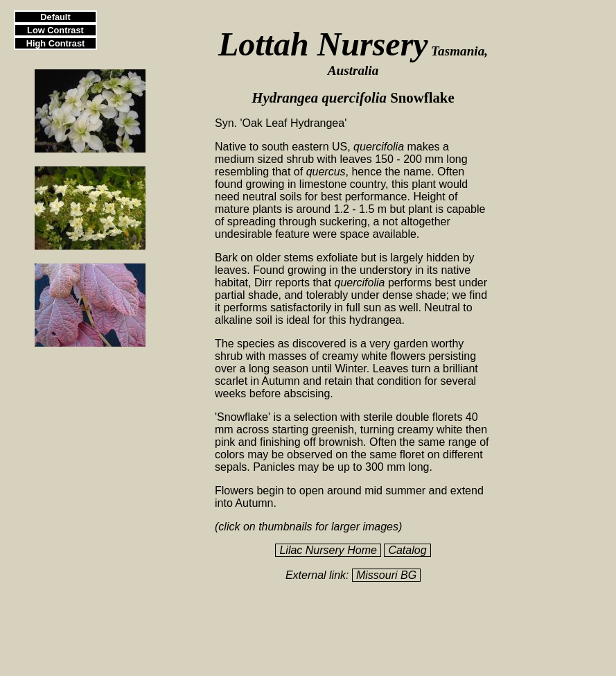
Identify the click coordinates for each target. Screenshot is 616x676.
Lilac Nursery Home (328, 550)
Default (55, 17)
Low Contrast (55, 30)
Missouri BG (386, 575)
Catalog (407, 550)
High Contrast (56, 43)
